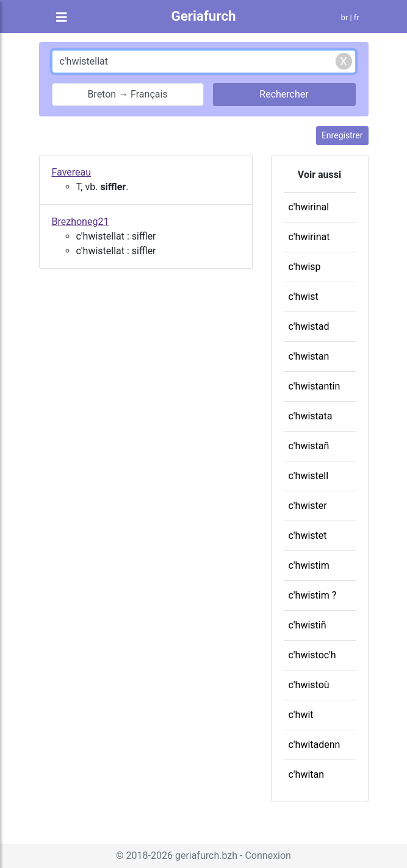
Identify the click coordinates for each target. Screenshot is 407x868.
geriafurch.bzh (206, 856)
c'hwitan (307, 774)
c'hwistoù (309, 685)
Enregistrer (342, 135)
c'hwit (301, 715)
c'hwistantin (315, 386)
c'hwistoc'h (312, 655)
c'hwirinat (309, 237)
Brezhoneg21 (81, 222)
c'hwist (304, 297)
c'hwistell (309, 476)
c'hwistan (309, 356)
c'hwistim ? (313, 595)
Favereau (72, 172)
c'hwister (308, 506)
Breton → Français (127, 94)
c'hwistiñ (308, 625)
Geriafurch (203, 16)
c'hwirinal (309, 207)
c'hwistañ (309, 446)
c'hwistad (309, 326)
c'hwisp (305, 267)
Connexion (268, 856)
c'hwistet (308, 535)
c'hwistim (309, 565)
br (345, 17)
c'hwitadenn (315, 745)
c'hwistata (311, 416)
